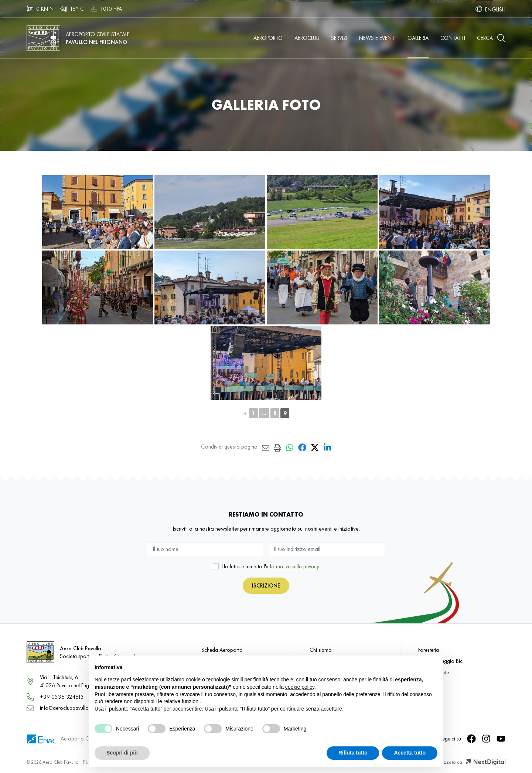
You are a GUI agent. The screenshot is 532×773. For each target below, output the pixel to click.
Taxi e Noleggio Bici (441, 661)
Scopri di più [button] (122, 753)
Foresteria (429, 650)
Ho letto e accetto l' (270, 566)
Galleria (418, 38)
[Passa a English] (495, 9)
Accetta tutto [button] (410, 753)
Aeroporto (268, 38)
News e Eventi (377, 38)
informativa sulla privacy (293, 566)
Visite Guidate (434, 672)
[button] (491, 38)
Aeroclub (307, 38)
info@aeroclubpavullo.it (66, 708)
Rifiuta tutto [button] (353, 753)
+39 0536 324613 (62, 697)
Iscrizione (266, 585)
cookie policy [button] (300, 687)
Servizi (339, 38)
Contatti (453, 38)
